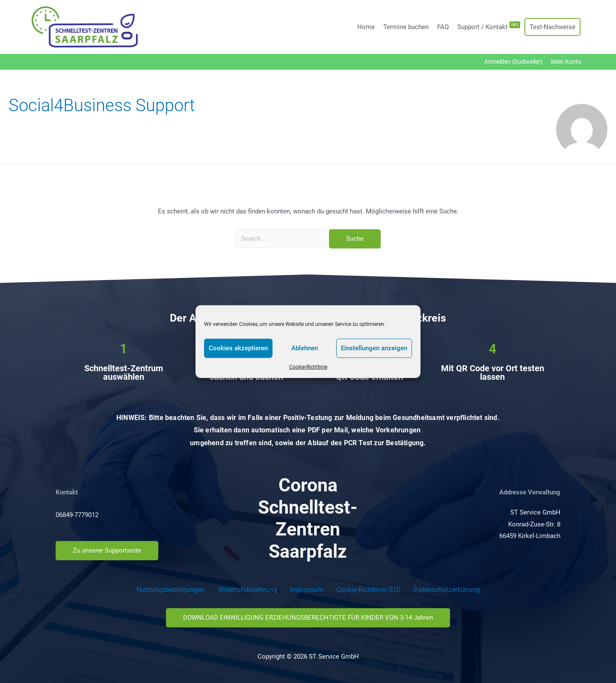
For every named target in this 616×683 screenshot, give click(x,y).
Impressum (307, 590)
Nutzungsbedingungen (171, 590)
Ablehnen (305, 348)
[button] (107, 551)
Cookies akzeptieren (238, 348)
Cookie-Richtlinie (308, 367)
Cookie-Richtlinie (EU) (369, 590)
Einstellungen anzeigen (374, 348)
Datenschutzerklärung (447, 590)
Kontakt (67, 492)
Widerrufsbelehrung (247, 590)
